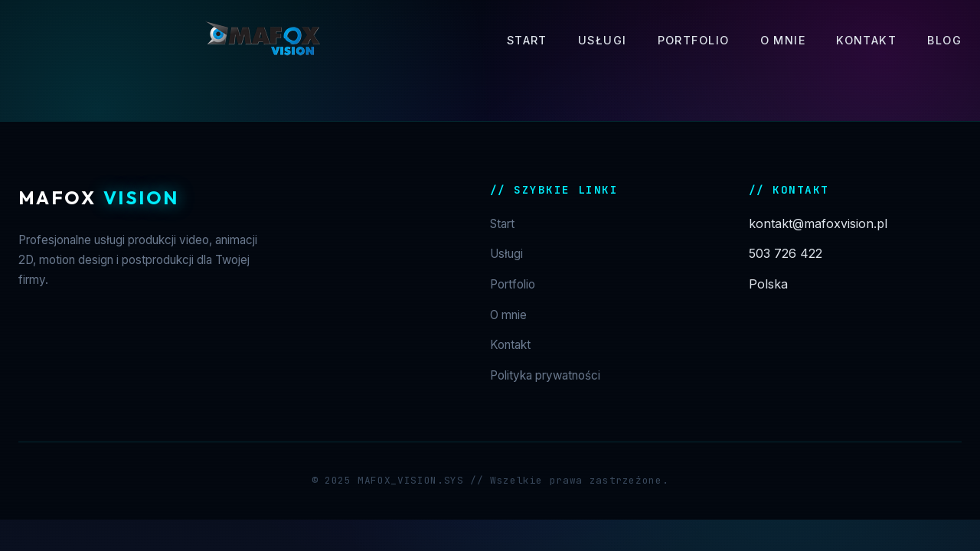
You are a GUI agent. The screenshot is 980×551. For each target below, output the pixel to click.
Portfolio (694, 40)
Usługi (603, 40)
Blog (944, 40)
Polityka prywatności (545, 375)
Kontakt (866, 40)
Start (527, 40)
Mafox (98, 197)
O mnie (783, 40)
